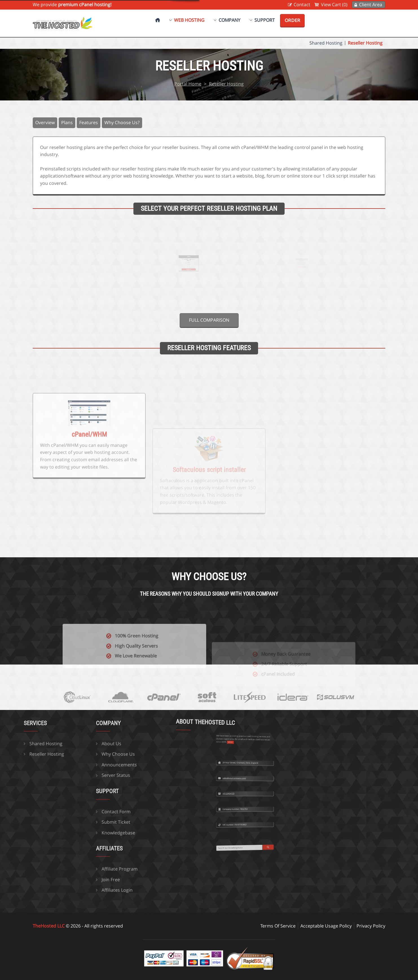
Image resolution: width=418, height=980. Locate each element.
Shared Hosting (326, 43)
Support (265, 20)
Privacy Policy (371, 926)
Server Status (72, 775)
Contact (302, 5)
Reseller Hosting (365, 43)
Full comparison (209, 320)
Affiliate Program (76, 869)
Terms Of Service (278, 926)
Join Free (67, 880)
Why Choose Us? (122, 122)
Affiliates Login (73, 890)
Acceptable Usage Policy (326, 926)
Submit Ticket (72, 822)
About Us (67, 744)
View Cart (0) (334, 5)
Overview (45, 122)
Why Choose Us (74, 754)
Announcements (75, 765)
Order (292, 20)
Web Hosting (189, 20)
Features (89, 122)
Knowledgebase (74, 833)
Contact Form (72, 812)
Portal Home (188, 84)
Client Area (371, 5)
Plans (67, 122)
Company (229, 20)
